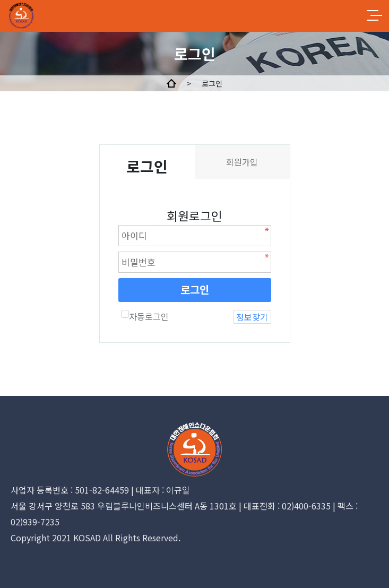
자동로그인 (145, 316)
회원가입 (242, 162)
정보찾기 (252, 317)
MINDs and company (46, 16)
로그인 (195, 289)
